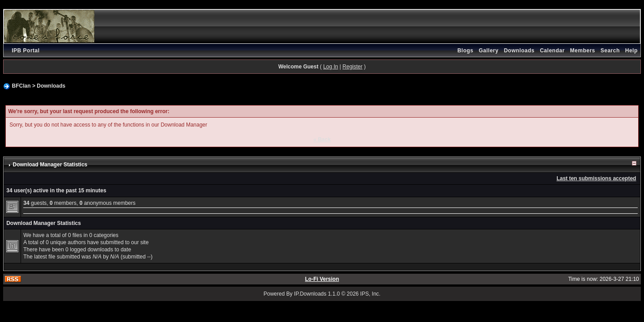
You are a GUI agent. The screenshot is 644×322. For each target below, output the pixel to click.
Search (610, 51)
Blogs (466, 51)
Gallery (488, 51)
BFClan (21, 86)
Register (353, 67)
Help (631, 51)
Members (583, 51)
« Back (322, 140)
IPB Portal (25, 51)
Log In (331, 67)
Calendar (552, 51)
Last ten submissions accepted (596, 178)
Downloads (519, 51)
